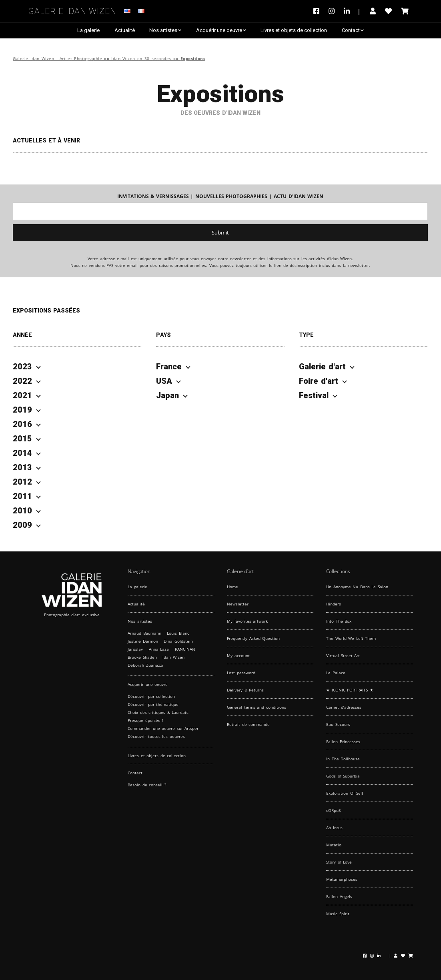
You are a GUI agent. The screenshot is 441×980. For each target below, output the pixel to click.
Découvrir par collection (151, 696)
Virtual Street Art (343, 655)
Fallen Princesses (343, 742)
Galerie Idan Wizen (72, 10)
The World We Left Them (351, 638)
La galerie (88, 30)
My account (238, 655)
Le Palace (336, 673)
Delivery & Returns (245, 690)
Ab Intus (334, 828)
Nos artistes (163, 30)
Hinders (334, 604)
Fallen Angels (339, 896)
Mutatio (334, 845)
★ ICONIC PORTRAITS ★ (350, 690)
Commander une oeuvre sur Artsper (163, 728)
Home (233, 587)
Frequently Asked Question (253, 638)
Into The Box (339, 621)
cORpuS (333, 810)
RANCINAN (185, 649)
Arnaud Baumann (144, 633)
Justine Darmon (143, 641)
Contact (351, 30)
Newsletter (238, 604)
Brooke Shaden (142, 657)
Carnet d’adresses (344, 707)
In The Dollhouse (343, 759)
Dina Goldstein (178, 641)
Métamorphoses (342, 879)
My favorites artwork (247, 621)
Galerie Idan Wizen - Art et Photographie (57, 59)
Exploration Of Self (345, 793)
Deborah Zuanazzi (145, 665)
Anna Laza (159, 649)
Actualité (125, 30)
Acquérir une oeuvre (219, 30)
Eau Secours (338, 724)
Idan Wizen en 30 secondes (141, 59)
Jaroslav (135, 649)
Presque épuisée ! (145, 720)
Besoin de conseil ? (147, 785)
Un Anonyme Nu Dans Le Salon (357, 587)
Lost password (241, 673)
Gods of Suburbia (343, 776)
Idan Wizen (173, 657)
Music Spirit (338, 914)
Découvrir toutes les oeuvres (156, 736)
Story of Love (339, 862)
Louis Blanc (178, 633)
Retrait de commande (248, 724)
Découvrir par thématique (153, 704)
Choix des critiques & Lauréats (158, 712)
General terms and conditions (257, 707)
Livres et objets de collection (294, 30)
